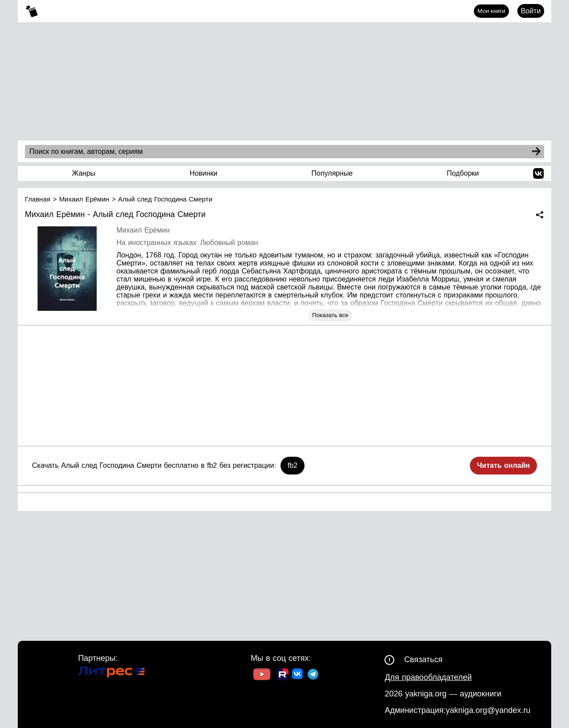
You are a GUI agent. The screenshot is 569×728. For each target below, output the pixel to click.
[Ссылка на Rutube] (282, 676)
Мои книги (491, 11)
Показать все (330, 315)
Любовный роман (229, 243)
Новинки (203, 173)
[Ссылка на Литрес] (112, 673)
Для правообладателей (428, 677)
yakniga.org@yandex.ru (488, 710)
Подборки (463, 173)
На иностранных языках (156, 243)
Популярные (332, 173)
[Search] (536, 152)
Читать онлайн (503, 465)
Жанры (84, 173)
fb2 (293, 465)
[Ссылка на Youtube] (262, 675)
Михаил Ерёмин (143, 230)
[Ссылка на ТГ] (313, 675)
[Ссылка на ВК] (298, 676)
